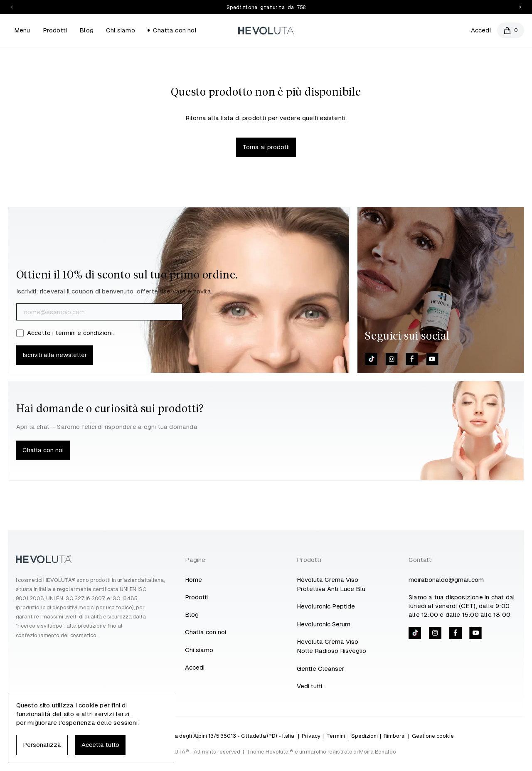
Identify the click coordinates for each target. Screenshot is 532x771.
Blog (86, 30)
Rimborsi (395, 736)
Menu (22, 30)
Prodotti (55, 30)
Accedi (481, 30)
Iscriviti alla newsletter (55, 355)
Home (193, 580)
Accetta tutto (100, 745)
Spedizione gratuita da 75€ (266, 7)
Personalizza (42, 745)
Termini (336, 736)
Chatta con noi (172, 30)
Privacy (311, 736)
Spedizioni (365, 736)
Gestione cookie (433, 736)
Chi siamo (121, 30)
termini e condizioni (84, 333)
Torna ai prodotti (266, 147)
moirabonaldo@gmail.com (446, 580)
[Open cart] (511, 30)
